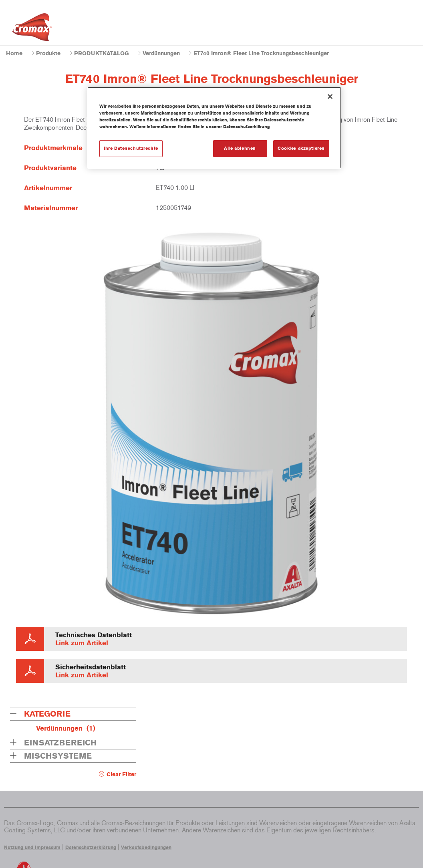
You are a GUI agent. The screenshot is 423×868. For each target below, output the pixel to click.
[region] (214, 128)
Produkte (48, 53)
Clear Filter (121, 774)
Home (14, 53)
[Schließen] (330, 97)
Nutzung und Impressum (32, 848)
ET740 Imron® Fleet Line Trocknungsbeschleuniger (261, 53)
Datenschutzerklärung (91, 848)
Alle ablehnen (240, 148)
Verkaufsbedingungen (146, 848)
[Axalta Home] (32, 29)
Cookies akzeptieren (301, 148)
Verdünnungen (161, 53)
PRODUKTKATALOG (102, 53)
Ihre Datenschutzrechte (131, 148)
